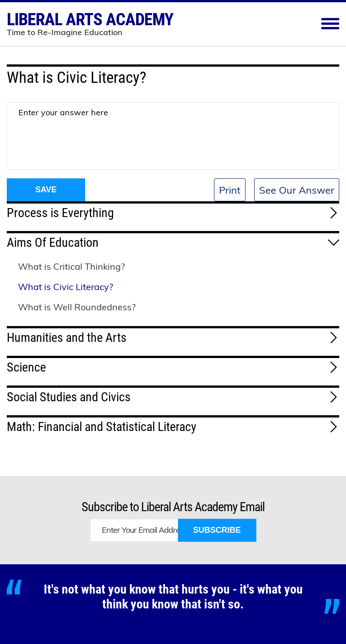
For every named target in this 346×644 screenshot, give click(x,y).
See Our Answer (297, 190)
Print (230, 190)
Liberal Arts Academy (90, 23)
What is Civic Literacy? (66, 287)
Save (46, 190)
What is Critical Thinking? (71, 266)
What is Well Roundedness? (77, 307)
